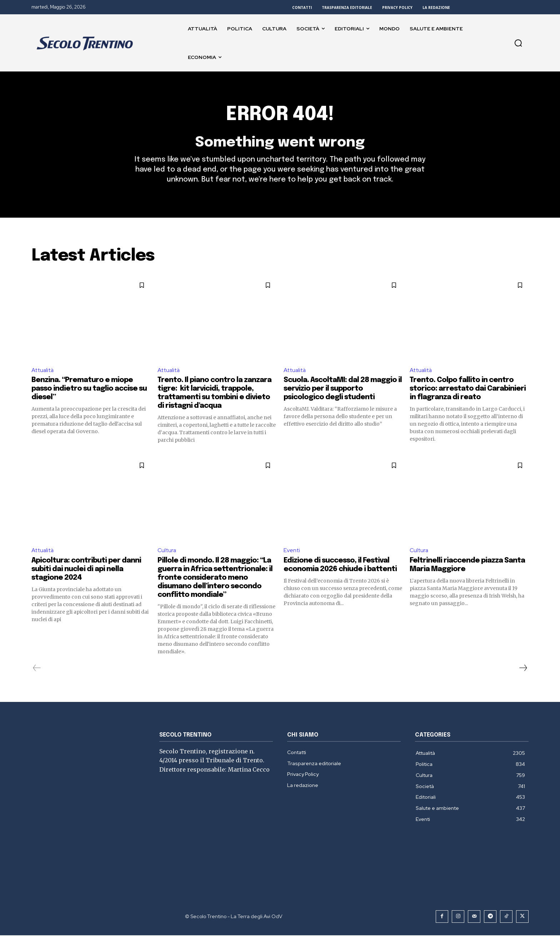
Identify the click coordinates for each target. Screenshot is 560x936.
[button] (518, 43)
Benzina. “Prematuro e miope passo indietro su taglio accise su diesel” (89, 390)
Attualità (43, 371)
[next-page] (523, 669)
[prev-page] (37, 669)
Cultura (167, 551)
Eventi (292, 551)
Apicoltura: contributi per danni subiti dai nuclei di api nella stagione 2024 (86, 570)
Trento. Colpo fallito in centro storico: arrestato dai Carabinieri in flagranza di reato (468, 390)
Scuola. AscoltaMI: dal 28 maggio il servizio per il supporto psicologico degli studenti (343, 390)
